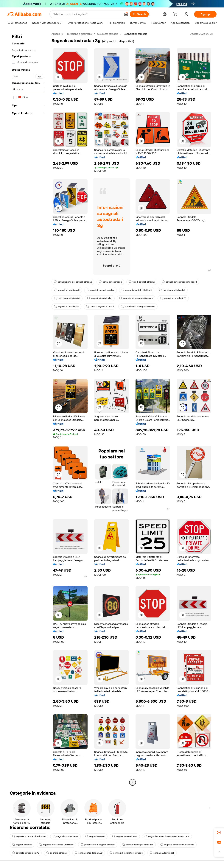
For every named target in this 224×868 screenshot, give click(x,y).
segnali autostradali (162, 853)
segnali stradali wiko (100, 298)
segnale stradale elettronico (136, 298)
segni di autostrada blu (101, 290)
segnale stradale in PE (26, 853)
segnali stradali (95, 836)
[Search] (139, 14)
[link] (219, 833)
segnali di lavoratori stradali (126, 853)
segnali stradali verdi (65, 836)
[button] (126, 14)
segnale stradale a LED (89, 853)
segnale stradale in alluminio (177, 845)
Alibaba (56, 34)
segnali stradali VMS (125, 836)
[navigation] (28, 409)
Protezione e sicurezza (79, 34)
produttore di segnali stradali (98, 845)
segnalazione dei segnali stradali (73, 282)
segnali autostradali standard (179, 282)
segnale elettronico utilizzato (56, 845)
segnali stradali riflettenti (137, 290)
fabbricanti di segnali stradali (138, 307)
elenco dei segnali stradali (138, 845)
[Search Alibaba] (87, 14)
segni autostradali (110, 282)
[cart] (176, 15)
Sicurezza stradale (108, 34)
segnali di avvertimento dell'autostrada (167, 836)
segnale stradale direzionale (29, 836)
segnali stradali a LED (173, 298)
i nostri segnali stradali (100, 307)
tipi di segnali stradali (142, 282)
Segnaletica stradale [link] (136, 34)
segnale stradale (57, 853)
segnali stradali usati (67, 290)
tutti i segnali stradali (67, 298)
